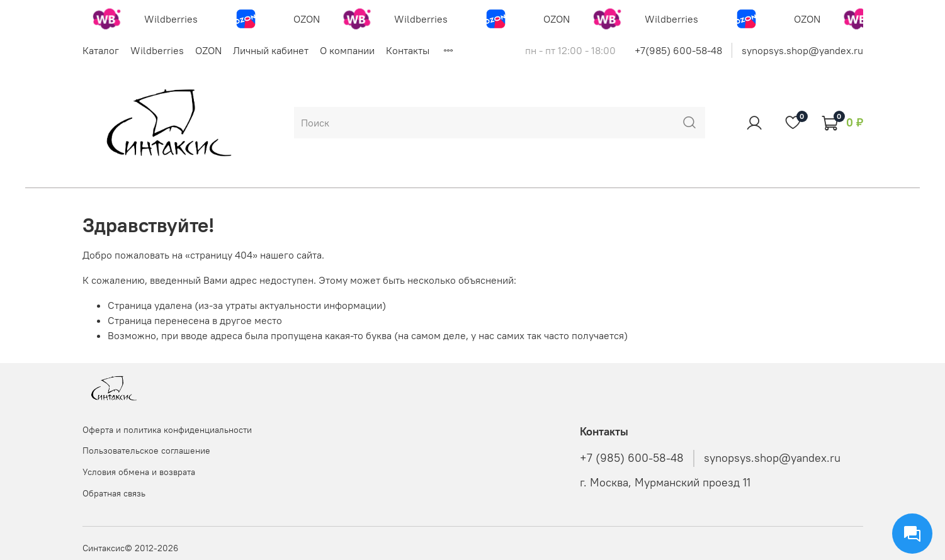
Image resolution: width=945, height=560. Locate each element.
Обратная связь (114, 493)
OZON (208, 50)
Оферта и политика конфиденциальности (167, 430)
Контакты (408, 50)
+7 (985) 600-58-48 (632, 458)
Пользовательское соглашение (146, 451)
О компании (347, 50)
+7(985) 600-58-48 (678, 50)
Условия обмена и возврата (139, 472)
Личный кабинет (271, 50)
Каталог (101, 50)
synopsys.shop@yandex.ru (802, 50)
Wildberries (157, 50)
